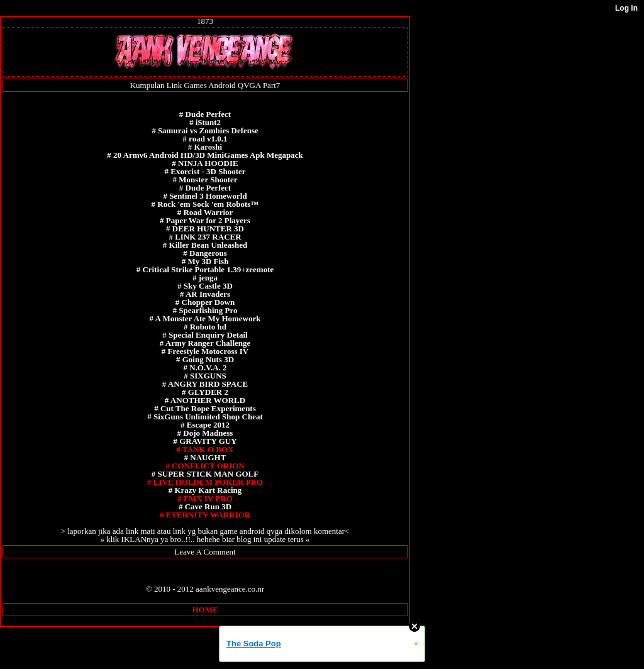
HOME (205, 610)
